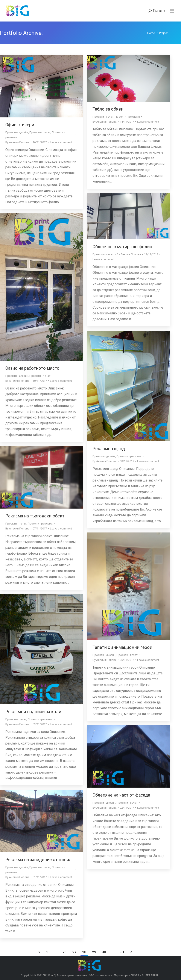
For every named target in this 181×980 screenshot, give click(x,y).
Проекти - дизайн (17, 132)
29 (94, 952)
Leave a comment (61, 142)
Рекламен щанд (109, 449)
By (17, 142)
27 (74, 952)
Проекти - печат (40, 132)
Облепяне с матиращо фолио (122, 247)
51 (122, 952)
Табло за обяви (108, 109)
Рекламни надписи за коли (33, 712)
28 (84, 952)
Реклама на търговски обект (35, 516)
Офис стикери (20, 125)
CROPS (135, 975)
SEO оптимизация (101, 975)
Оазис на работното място (32, 368)
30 (104, 952)
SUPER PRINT (150, 975)
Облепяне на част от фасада (121, 795)
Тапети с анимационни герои (122, 647)
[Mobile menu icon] (172, 11)
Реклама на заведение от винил (38, 860)
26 (64, 952)
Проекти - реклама (127, 117)
